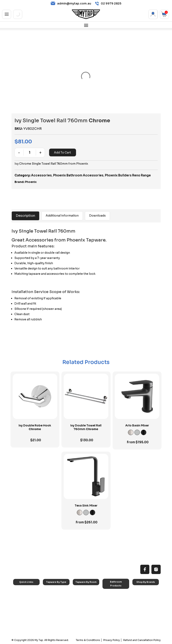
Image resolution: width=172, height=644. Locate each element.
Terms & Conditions (88, 640)
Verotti (139, 619)
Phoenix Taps (143, 601)
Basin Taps (52, 596)
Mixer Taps (52, 606)
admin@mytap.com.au (71, 3)
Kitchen (80, 591)
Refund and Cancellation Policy (142, 640)
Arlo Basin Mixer (137, 425)
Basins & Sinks (114, 605)
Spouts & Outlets (56, 611)
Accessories (41, 175)
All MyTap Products (27, 596)
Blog (19, 616)
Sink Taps (52, 591)
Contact (21, 622)
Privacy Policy (112, 640)
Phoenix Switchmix (146, 614)
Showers (81, 606)
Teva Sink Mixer (86, 506)
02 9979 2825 (108, 4)
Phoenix (31, 182)
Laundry (81, 596)
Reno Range (23, 601)
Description (25, 216)
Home (20, 591)
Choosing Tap (25, 606)
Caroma (140, 591)
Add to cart (62, 152)
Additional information (62, 216)
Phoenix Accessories (143, 608)
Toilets (109, 610)
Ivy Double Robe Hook (35, 427)
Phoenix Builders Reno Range (128, 175)
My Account (153, 14)
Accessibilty (23, 611)
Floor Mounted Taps (58, 616)
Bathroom (82, 601)
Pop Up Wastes (114, 615)
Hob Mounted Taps (57, 622)
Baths (109, 600)
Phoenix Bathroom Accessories (78, 175)
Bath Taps (52, 601)
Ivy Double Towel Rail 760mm (86, 427)
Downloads (97, 216)
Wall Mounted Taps (57, 627)
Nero (138, 596)
